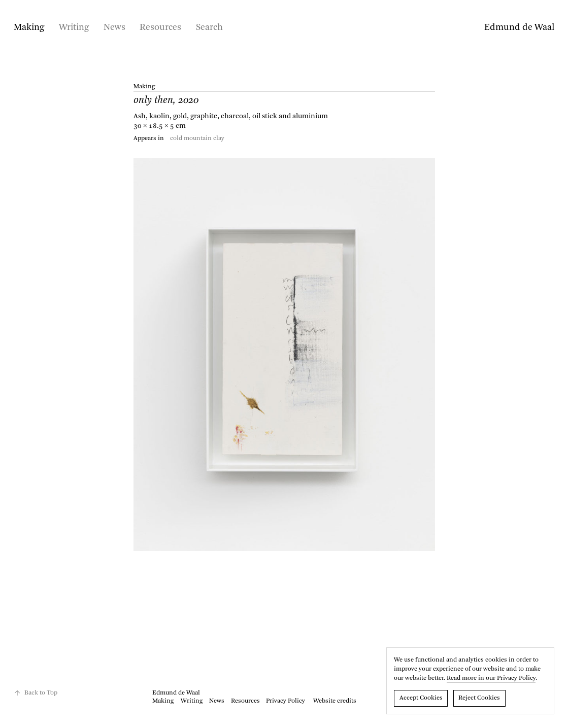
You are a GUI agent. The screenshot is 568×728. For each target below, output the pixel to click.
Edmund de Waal (519, 27)
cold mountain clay (197, 138)
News (114, 27)
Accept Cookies (421, 698)
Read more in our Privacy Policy (491, 678)
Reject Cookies (479, 698)
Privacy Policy (286, 701)
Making (29, 27)
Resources (160, 27)
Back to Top (36, 693)
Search (209, 27)
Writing (74, 27)
